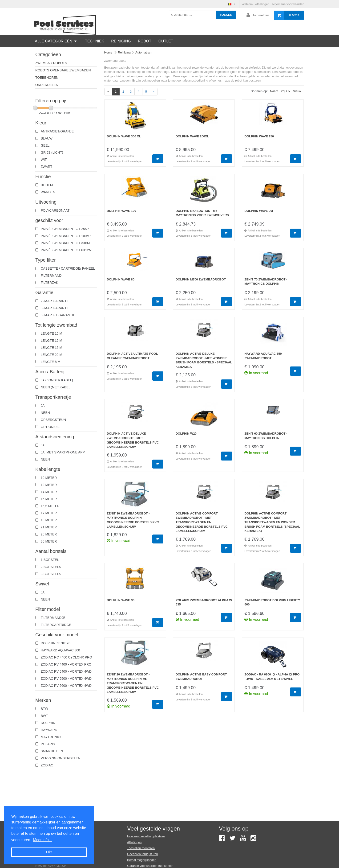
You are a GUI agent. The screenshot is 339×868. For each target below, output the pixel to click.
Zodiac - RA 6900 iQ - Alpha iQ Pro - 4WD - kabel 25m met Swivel (272, 677)
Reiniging (121, 41)
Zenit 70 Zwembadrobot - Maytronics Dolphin (266, 282)
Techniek (95, 41)
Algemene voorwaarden (288, 4)
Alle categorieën (56, 41)
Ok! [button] (49, 852)
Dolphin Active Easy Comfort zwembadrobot (201, 677)
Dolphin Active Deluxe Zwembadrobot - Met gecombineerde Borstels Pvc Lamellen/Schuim (133, 440)
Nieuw (297, 91)
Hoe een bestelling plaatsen (146, 836)
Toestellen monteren (141, 848)
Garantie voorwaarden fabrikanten (150, 866)
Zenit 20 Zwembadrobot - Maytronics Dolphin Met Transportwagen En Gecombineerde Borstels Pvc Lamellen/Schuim (133, 683)
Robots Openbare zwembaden (63, 70)
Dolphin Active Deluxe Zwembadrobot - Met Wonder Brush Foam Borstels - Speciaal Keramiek (204, 360)
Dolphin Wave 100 (122, 211)
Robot (145, 41)
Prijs (284, 91)
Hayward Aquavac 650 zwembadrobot (263, 356)
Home (108, 52)
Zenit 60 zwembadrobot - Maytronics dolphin (266, 436)
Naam (274, 91)
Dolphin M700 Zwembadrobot (201, 279)
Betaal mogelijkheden (142, 860)
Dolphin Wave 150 (259, 136)
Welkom (247, 4)
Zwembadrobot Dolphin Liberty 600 (272, 602)
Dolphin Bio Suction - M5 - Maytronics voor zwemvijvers (202, 213)
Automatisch (144, 52)
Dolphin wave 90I (259, 211)
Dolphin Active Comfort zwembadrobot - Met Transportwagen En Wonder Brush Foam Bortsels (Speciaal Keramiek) (272, 522)
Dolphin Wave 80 (121, 279)
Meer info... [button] (42, 840)
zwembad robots (51, 63)
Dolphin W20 (186, 434)
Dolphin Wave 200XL (192, 136)
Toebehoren (47, 78)
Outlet (166, 41)
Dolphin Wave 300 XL (124, 136)
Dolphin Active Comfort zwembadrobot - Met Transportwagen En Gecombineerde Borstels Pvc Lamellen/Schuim (202, 522)
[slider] (35, 108)
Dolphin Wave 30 (121, 600)
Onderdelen (47, 85)
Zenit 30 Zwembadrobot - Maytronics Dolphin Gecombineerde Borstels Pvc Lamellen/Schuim (133, 520)
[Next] (154, 92)
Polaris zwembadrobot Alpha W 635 (204, 602)
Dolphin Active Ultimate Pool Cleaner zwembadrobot (132, 356)
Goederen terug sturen (143, 854)
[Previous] (108, 92)
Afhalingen (262, 4)
